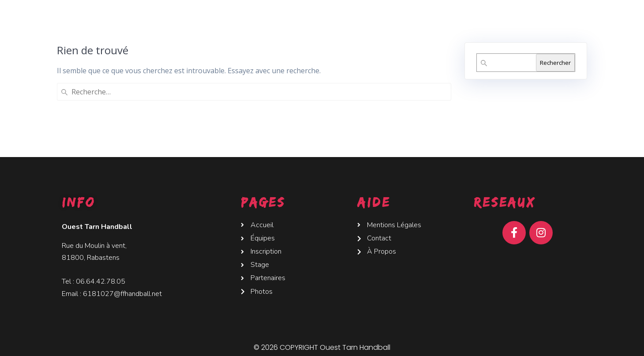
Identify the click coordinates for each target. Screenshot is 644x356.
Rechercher (555, 63)
